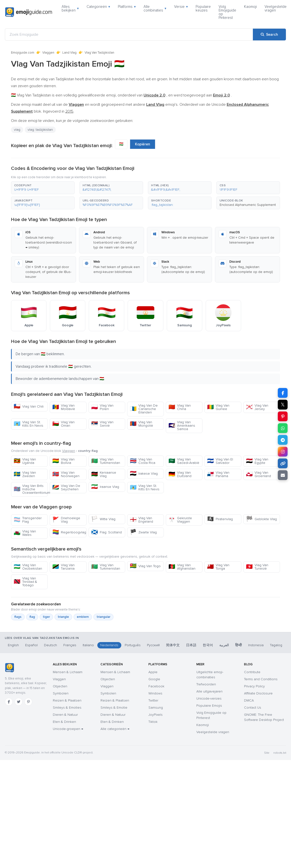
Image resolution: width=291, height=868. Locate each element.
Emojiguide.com (23, 53)
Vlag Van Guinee (218, 407)
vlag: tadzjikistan (40, 130)
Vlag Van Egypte (257, 461)
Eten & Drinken (64, 722)
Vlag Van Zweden (25, 474)
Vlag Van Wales (25, 533)
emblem (83, 617)
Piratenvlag (220, 519)
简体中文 (173, 645)
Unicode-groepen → (68, 729)
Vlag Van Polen (102, 407)
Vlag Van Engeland (141, 520)
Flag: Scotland (106, 532)
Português (133, 645)
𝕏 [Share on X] (283, 405)
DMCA (249, 700)
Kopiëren (143, 144)
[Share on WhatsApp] (283, 428)
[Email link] (283, 475)
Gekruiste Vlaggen (180, 520)
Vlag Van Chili (29, 406)
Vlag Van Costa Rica (143, 461)
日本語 (191, 645)
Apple (153, 672)
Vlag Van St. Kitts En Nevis (28, 424)
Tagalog (276, 645)
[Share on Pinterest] (283, 416)
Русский (153, 645)
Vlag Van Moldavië (64, 407)
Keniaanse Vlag (104, 474)
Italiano (88, 645)
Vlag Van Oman (63, 424)
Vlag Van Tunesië (257, 567)
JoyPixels (156, 715)
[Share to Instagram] (283, 452)
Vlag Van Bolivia (63, 461)
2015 (69, 111)
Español (31, 645)
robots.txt (280, 753)
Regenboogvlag (69, 532)
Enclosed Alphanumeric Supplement (248, 205)
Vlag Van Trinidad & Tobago (25, 582)
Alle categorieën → (115, 729)
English (13, 645)
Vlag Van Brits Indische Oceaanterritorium (31, 489)
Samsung (156, 708)
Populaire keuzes (203, 8)
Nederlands (109, 645)
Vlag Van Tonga (218, 567)
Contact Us (253, 708)
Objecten (60, 686)
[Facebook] (9, 702)
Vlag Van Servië (102, 424)
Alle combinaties (155, 8)
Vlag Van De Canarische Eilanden (144, 409)
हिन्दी (239, 645)
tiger (46, 617)
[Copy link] (283, 463)
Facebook (156, 686)
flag (32, 617)
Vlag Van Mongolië (141, 424)
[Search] (269, 35)
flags (18, 617)
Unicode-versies (209, 698)
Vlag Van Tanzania (63, 567)
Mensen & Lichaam (68, 672)
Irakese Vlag (144, 474)
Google (154, 679)
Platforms (127, 7)
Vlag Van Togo (145, 566)
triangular (103, 617)
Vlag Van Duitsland (180, 474)
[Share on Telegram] (283, 440)
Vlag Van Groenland (258, 474)
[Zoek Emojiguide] (129, 35)
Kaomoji (250, 7)
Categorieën (98, 7)
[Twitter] (19, 702)
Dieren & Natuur (65, 715)
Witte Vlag (103, 519)
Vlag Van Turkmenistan (106, 461)
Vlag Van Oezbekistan (28, 567)
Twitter (153, 700)
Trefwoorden (206, 684)
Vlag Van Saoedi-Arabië (184, 461)
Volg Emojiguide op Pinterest (227, 12)
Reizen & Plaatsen (67, 700)
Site (267, 753)
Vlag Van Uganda (25, 461)
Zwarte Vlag (143, 532)
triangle (63, 617)
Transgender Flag (28, 520)
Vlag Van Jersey (257, 407)
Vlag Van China (180, 407)
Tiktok (153, 722)
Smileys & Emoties (67, 708)
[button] (43, 188)
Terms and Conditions (261, 679)
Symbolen (61, 693)
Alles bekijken (70, 8)
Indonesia (256, 645)
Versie (181, 7)
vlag (17, 130)
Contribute (252, 672)
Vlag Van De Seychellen (66, 487)
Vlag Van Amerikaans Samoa (182, 426)
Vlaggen (48, 53)
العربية (224, 645)
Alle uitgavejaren (209, 691)
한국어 (208, 645)
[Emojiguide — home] (29, 12)
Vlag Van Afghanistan (182, 567)
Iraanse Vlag (105, 487)
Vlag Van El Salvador (220, 461)
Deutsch (50, 645)
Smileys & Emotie (114, 708)
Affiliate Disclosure (258, 693)
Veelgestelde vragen (276, 8)
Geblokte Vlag (261, 519)
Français (70, 645)
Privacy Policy (254, 686)
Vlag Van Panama (218, 474)
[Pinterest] (28, 702)
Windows (155, 693)
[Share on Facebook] (283, 393)
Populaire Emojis (209, 706)
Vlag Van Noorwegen (66, 474)
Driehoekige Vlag (66, 520)
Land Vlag (69, 53)
